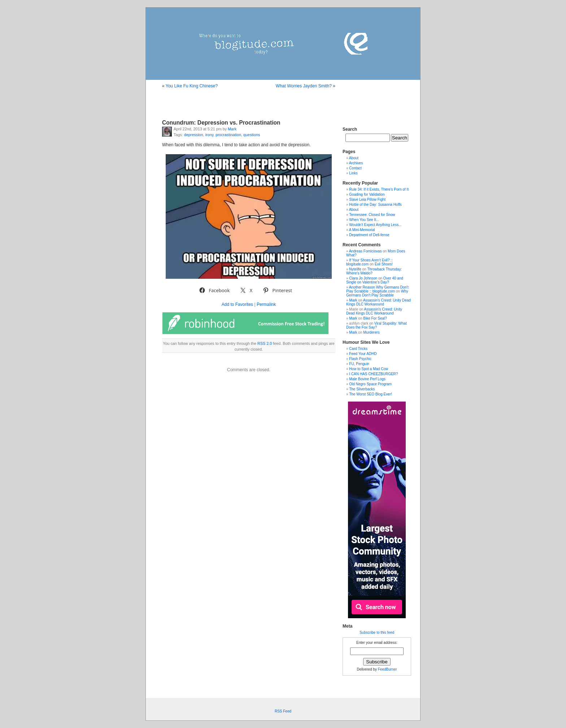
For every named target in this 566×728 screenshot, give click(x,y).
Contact (355, 168)
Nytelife (355, 269)
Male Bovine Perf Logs (367, 379)
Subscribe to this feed (377, 632)
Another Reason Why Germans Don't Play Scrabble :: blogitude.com (377, 289)
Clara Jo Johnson (363, 278)
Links (353, 173)
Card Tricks (358, 349)
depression (194, 135)
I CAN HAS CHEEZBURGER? (373, 374)
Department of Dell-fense (369, 235)
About (354, 158)
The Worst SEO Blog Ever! (371, 394)
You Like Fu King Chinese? (192, 86)
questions (252, 135)
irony (210, 135)
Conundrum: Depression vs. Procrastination (221, 123)
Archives (356, 163)
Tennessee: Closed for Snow (372, 215)
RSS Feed (283, 711)
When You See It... (364, 220)
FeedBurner (388, 669)
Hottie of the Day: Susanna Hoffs (375, 205)
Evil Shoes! (384, 264)
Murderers (371, 332)
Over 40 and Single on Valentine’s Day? (375, 280)
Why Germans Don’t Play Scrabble (377, 293)
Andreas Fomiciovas (365, 251)
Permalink (266, 304)
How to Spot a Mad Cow (369, 369)
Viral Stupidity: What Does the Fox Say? (376, 325)
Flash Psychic (360, 359)
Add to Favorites (237, 304)
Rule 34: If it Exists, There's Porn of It (379, 189)
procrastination (228, 135)
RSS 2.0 (265, 343)
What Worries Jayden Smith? (304, 86)
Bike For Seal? (375, 318)
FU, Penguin (359, 364)
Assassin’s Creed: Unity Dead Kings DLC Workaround (378, 302)
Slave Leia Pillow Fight (367, 200)
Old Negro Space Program (370, 384)
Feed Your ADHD (363, 354)
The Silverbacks (362, 389)
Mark (232, 129)
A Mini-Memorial (362, 230)
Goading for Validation (367, 194)
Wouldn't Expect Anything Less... (375, 225)
